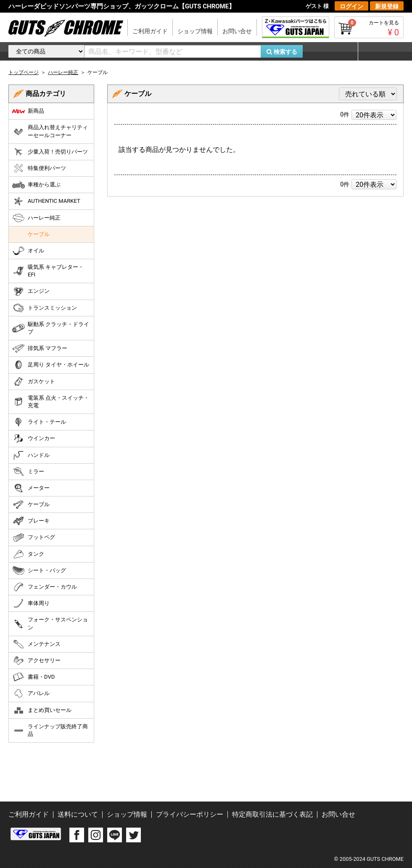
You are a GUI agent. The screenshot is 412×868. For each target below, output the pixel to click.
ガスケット (34, 382)
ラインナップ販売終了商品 (50, 730)
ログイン (351, 6)
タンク (28, 554)
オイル (28, 251)
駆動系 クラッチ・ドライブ (51, 328)
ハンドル (31, 455)
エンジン (31, 292)
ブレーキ (31, 521)
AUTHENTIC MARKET (46, 201)
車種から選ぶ (36, 185)
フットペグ (34, 538)
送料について (78, 814)
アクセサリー (36, 661)
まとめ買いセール (42, 710)
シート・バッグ (39, 571)
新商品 (28, 111)
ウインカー (34, 438)
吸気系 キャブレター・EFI (48, 271)
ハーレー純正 (36, 218)
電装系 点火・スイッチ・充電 (51, 402)
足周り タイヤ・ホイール (51, 365)
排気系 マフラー (40, 348)
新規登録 (387, 6)
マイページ (380, 51)
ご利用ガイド (150, 31)
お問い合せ (237, 31)
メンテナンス (36, 644)
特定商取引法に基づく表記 (272, 814)
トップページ (24, 72)
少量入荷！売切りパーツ (50, 152)
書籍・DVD (33, 677)
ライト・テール (39, 422)
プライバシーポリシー (190, 814)
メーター (31, 488)
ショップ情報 (195, 31)
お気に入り (334, 51)
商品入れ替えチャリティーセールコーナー (50, 131)
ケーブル (39, 234)
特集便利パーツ (39, 168)
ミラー (28, 472)
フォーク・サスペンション (50, 623)
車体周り (31, 603)
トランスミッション (45, 308)
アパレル (31, 693)
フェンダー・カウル (45, 587)
